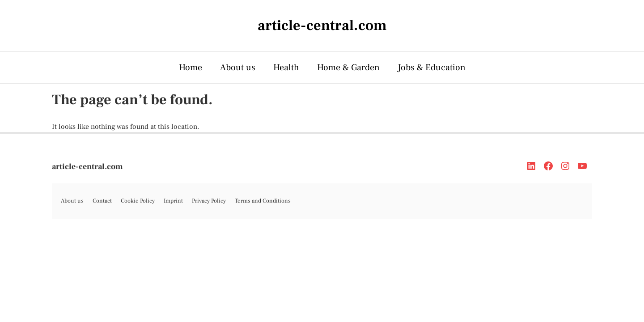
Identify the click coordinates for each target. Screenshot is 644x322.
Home (191, 68)
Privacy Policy (209, 201)
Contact (102, 201)
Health (286, 68)
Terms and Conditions (263, 201)
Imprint (173, 201)
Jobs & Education (432, 68)
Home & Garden (348, 68)
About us (238, 68)
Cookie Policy (138, 201)
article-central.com (87, 167)
